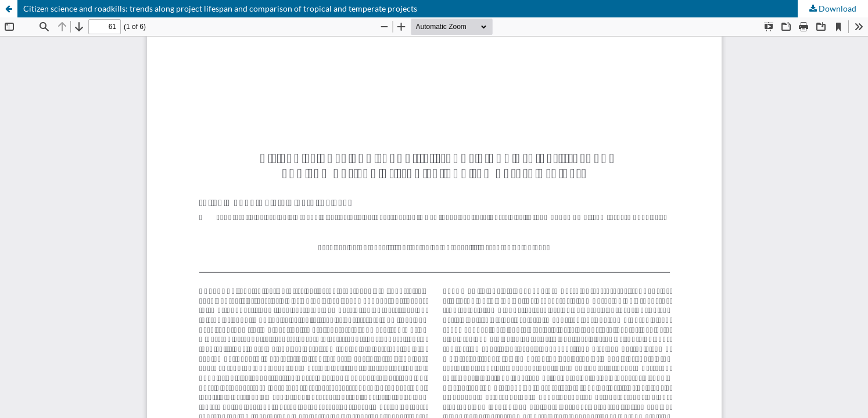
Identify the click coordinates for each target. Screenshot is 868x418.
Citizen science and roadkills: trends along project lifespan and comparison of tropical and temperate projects (220, 8)
